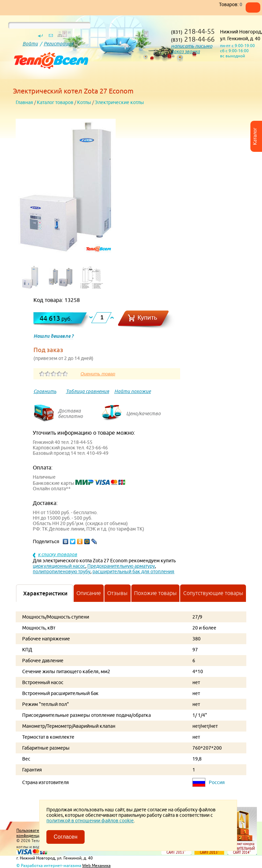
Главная (24, 102)
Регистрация (59, 44)
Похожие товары (155, 593)
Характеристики (45, 593)
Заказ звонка (185, 52)
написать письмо (192, 46)
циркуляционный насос (59, 566)
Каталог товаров (55, 102)
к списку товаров (57, 554)
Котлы (84, 102)
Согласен (65, 837)
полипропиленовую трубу (62, 572)
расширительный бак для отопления (133, 572)
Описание (89, 593)
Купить (147, 317)
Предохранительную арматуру (121, 566)
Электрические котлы (119, 102)
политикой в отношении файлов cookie (90, 821)
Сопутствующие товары (213, 593)
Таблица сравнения (88, 391)
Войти (30, 44)
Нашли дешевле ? (53, 336)
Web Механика (96, 865)
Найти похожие (133, 391)
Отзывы (117, 593)
